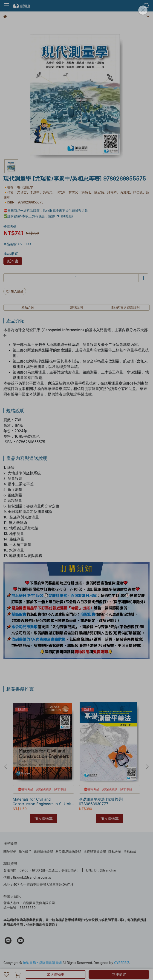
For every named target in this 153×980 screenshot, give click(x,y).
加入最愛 (15, 291)
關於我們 (10, 852)
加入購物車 (56, 974)
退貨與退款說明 (95, 852)
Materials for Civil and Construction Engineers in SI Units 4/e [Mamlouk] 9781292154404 (43, 802)
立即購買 (119, 974)
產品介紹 (28, 307)
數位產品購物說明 (68, 852)
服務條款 (130, 852)
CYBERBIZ (122, 963)
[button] (147, 767)
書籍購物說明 (43, 852)
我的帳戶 (25, 852)
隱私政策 (115, 852)
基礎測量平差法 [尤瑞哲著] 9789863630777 (101, 802)
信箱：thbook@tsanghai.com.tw (27, 877)
